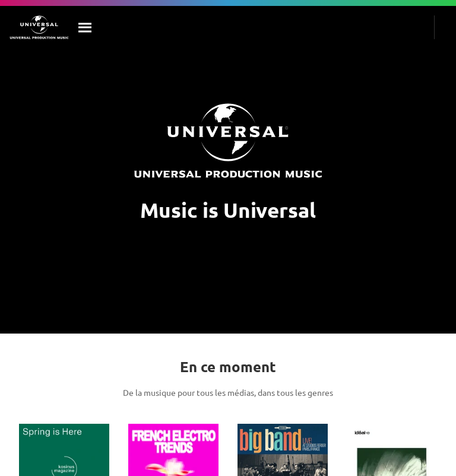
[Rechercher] (85, 27)
